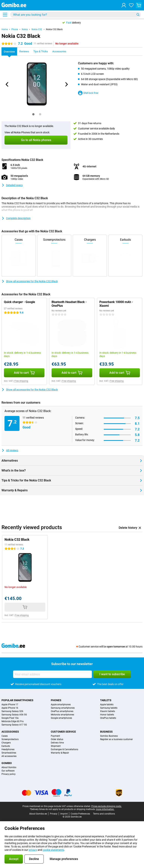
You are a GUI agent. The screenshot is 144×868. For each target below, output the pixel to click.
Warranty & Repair (60, 753)
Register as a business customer (116, 739)
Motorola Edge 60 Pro (13, 721)
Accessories (10, 732)
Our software (8, 771)
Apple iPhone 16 (10, 708)
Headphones (8, 749)
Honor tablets (107, 715)
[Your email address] (52, 674)
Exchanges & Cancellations (64, 749)
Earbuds (6, 746)
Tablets (106, 700)
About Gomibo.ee (38, 814)
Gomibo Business (109, 736)
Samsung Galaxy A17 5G (14, 725)
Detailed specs (12, 185)
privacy (33, 850)
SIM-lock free (88, 93)
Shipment (56, 746)
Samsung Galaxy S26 (12, 711)
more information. (105, 809)
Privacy (54, 814)
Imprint (64, 814)
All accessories (9, 756)
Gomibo (7, 763)
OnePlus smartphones (62, 711)
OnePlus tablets (108, 718)
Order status (57, 739)
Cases (5, 736)
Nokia (25, 29)
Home (5, 29)
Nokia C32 (37, 29)
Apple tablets (107, 705)
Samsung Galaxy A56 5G (14, 715)
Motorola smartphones (62, 715)
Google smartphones (61, 718)
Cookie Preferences (80, 814)
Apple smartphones (61, 705)
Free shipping (21, 381)
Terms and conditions (104, 814)
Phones (56, 700)
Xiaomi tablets (108, 711)
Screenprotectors (10, 739)
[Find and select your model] (76, 15)
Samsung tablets (109, 708)
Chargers (6, 743)
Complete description (16, 218)
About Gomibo (9, 767)
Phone (15, 29)
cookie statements (53, 850)
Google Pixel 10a (10, 718)
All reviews (10, 450)
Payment (55, 736)
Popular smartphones (17, 700)
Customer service (63, 732)
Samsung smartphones (63, 708)
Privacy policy (9, 774)
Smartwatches (9, 753)
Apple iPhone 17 (10, 705)
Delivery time (57, 743)
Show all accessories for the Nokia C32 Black (30, 281)
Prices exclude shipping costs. (106, 806)
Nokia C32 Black (54, 29)
